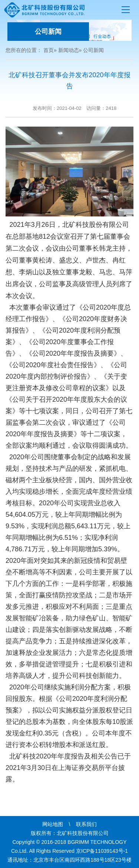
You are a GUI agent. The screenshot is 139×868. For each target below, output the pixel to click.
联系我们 (86, 824)
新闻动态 (69, 50)
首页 (49, 50)
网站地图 (53, 824)
